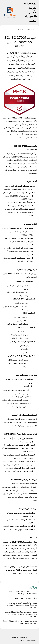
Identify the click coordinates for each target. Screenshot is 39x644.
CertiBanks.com (23, 637)
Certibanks (32, 567)
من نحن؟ (22, 640)
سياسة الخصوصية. (31, 640)
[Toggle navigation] (35, 5)
